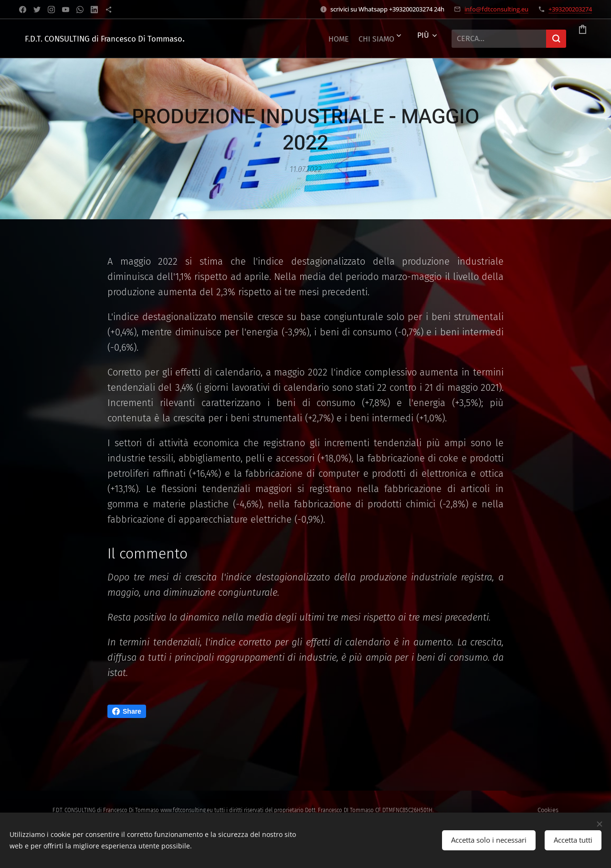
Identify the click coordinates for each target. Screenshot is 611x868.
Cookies (548, 810)
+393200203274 (570, 9)
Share (127, 711)
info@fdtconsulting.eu (496, 9)
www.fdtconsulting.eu (187, 810)
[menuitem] (287, 39)
